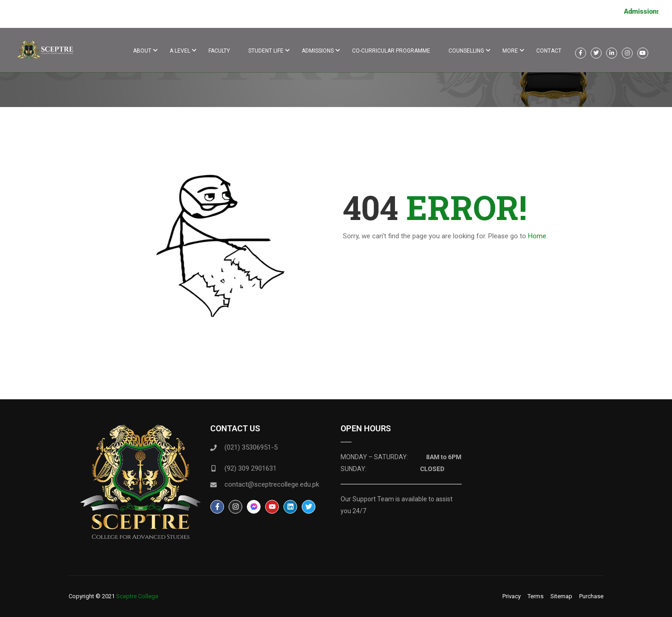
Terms (536, 596)
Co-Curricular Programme (391, 51)
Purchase (591, 596)
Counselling (466, 51)
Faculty (219, 51)
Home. (538, 236)
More (510, 51)
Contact (549, 51)
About (142, 51)
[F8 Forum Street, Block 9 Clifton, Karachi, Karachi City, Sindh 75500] (531, 493)
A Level (180, 51)
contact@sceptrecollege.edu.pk (272, 484)
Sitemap (561, 596)
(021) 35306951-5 (251, 447)
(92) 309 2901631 (251, 468)
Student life (266, 51)
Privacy (512, 596)
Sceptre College (137, 596)
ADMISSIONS (318, 51)
